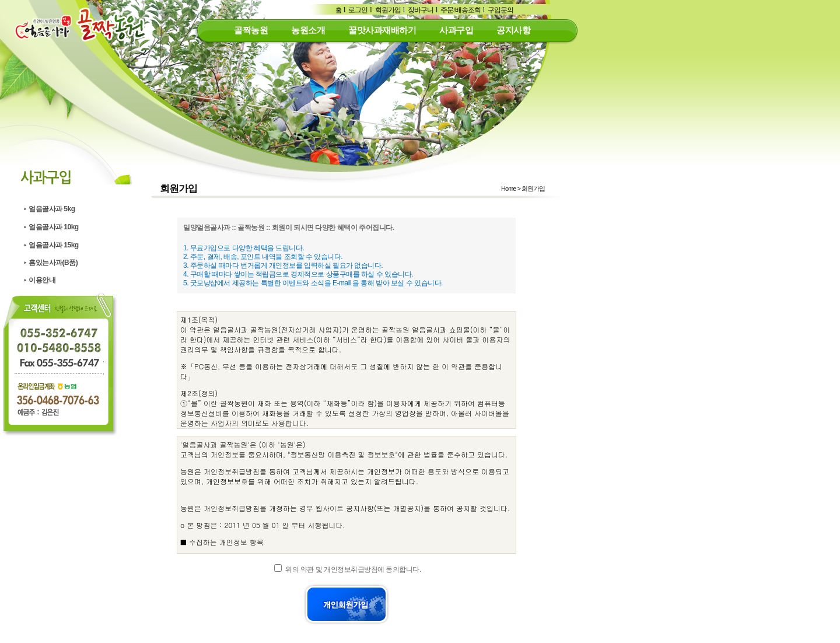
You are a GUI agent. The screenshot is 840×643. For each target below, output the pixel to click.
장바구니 (421, 10)
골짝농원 (251, 30)
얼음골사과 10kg (54, 227)
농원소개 (308, 30)
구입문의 (501, 10)
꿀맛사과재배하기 (382, 30)
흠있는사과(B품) (53, 263)
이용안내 (42, 280)
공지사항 (513, 30)
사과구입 (456, 30)
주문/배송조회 (460, 10)
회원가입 (388, 10)
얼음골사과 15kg (54, 245)
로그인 (358, 10)
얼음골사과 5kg (52, 209)
